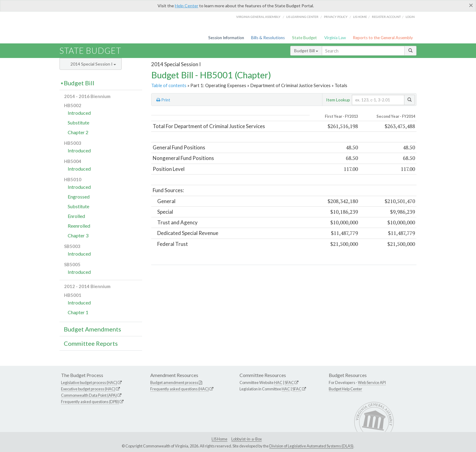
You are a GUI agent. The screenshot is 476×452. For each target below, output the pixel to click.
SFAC (289, 382)
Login (410, 17)
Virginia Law (335, 38)
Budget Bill (306, 51)
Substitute (78, 122)
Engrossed (79, 197)
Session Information (226, 38)
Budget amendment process (174, 382)
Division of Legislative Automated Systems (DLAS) (311, 446)
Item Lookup (338, 100)
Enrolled (76, 216)
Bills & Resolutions (268, 38)
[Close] (471, 5)
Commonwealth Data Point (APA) (89, 395)
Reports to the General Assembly (383, 38)
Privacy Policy (336, 17)
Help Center (187, 6)
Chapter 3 (78, 235)
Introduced (79, 113)
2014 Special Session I (93, 64)
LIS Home (219, 439)
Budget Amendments (92, 329)
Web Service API (372, 382)
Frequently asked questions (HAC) (180, 389)
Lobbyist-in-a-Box (246, 439)
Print (163, 100)
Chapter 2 (78, 132)
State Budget (304, 38)
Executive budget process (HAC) (88, 389)
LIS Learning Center (302, 17)
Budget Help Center (345, 389)
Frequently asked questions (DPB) (90, 402)
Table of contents (169, 85)
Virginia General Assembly (258, 17)
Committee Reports (91, 343)
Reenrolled (79, 226)
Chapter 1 (78, 312)
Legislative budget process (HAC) (89, 382)
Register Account (386, 17)
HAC (278, 382)
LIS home (360, 17)
